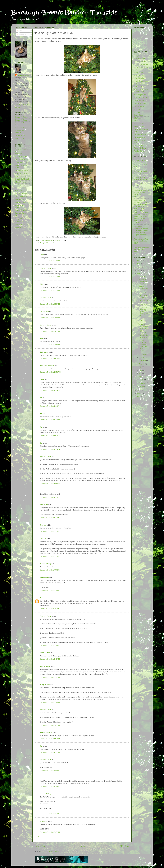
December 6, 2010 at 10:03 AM (50, 739)
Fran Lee (43, 525)
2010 (139, 273)
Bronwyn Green (46, 268)
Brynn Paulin (139, 72)
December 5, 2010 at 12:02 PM (50, 436)
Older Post (124, 846)
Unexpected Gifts (21, 157)
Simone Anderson (46, 732)
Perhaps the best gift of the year (143, 281)
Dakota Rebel (139, 87)
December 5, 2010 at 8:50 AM (50, 290)
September (143, 361)
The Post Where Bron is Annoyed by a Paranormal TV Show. (142, 193)
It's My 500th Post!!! (141, 160)
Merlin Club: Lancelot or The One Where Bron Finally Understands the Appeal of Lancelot (141, 231)
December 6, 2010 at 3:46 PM (50, 771)
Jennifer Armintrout (141, 103)
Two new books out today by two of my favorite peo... (143, 345)
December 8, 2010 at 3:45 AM (50, 832)
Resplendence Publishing (20, 132)
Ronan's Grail (20, 222)
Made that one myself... (143, 296)
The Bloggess (139, 145)
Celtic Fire (19, 191)
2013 (139, 264)
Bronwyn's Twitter (21, 120)
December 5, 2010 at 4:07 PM (50, 570)
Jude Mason (44, 352)
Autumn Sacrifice (21, 163)
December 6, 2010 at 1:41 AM (50, 659)
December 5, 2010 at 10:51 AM (50, 372)
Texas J (43, 598)
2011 (139, 270)
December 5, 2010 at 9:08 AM (50, 331)
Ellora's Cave (20, 139)
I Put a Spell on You (22, 225)
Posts (19, 31)
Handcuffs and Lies (22, 210)
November (143, 354)
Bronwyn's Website (22, 128)
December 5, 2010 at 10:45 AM (50, 358)
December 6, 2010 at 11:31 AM (50, 752)
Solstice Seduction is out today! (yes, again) (143, 289)
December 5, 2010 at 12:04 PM (50, 449)
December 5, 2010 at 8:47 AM (50, 277)
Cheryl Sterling (139, 78)
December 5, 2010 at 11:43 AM (50, 406)
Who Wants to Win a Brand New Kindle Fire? (141, 241)
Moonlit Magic (20, 199)
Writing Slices (139, 151)
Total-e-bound (20, 136)
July (141, 367)
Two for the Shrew (21, 160)
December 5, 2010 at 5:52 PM (50, 609)
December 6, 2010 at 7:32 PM (50, 786)
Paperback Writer (140, 124)
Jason (42, 339)
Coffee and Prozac (140, 84)
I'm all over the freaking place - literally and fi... (143, 312)
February (142, 383)
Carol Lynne (44, 311)
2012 (139, 267)
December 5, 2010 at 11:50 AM (50, 420)
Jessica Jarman (139, 106)
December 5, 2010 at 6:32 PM (50, 645)
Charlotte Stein (139, 75)
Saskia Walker (45, 653)
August (142, 364)
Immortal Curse (21, 188)
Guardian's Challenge (22, 173)
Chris (42, 255)
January (142, 386)
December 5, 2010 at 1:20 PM (50, 518)
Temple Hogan (45, 666)
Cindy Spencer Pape (141, 81)
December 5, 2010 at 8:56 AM (50, 304)
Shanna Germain (140, 127)
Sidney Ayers (44, 577)
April (141, 377)
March (141, 380)
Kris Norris (44, 504)
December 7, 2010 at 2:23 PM (50, 814)
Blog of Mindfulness (141, 64)
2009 (139, 390)
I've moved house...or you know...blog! (141, 185)
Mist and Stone (20, 216)
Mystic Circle (20, 228)
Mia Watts (44, 821)
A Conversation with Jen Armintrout (141, 172)
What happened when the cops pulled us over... (142, 249)
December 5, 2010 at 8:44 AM (50, 261)
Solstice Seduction (21, 196)
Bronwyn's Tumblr (22, 117)
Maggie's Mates (21, 182)
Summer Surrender (22, 170)
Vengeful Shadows (22, 149)
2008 (139, 393)
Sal (41, 398)
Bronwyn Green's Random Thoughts (64, 12)
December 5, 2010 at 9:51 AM (50, 345)
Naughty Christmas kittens (49, 243)
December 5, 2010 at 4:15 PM (50, 591)
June (141, 370)
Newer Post (40, 846)
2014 (139, 261)
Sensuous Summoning (19, 153)
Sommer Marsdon (140, 134)
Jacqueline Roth (140, 100)
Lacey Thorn (139, 115)
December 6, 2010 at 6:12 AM (50, 677)
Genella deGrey (45, 794)
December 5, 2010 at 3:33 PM (50, 531)
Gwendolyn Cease (140, 95)
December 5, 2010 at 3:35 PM (50, 556)
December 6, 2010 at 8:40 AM (50, 725)
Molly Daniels (45, 685)
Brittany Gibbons (140, 62)
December (143, 276)
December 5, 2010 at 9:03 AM (50, 318)
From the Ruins (20, 213)
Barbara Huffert (140, 59)
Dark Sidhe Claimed (22, 179)
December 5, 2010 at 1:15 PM (50, 497)
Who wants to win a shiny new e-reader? (141, 178)
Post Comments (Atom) (52, 851)
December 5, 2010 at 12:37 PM (50, 484)
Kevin (42, 379)
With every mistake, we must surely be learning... (143, 328)
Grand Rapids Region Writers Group (142, 91)
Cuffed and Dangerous (19, 206)
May (141, 373)
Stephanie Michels (140, 137)
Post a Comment (43, 837)
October (142, 357)
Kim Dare (138, 109)
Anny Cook (138, 56)
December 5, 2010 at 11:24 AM (50, 390)
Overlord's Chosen (21, 176)
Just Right (19, 185)
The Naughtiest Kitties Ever (143, 336)
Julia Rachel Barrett (47, 366)
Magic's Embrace (21, 194)
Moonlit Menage (21, 202)
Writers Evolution (140, 148)
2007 (139, 397)
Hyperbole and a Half (141, 97)
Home (82, 846)
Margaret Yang (45, 564)
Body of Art (19, 219)
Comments (21, 35)
